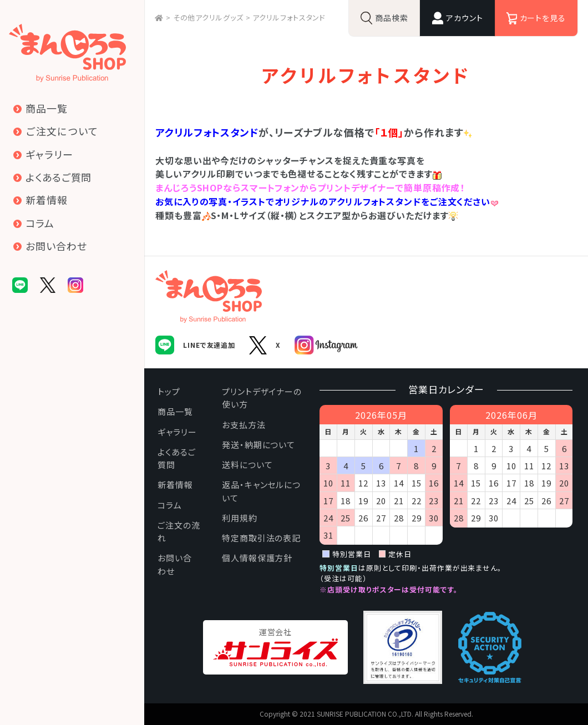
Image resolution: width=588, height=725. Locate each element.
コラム (170, 505)
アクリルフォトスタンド (289, 17)
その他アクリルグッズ (208, 17)
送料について (247, 465)
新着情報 (175, 485)
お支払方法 (244, 425)
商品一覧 (175, 411)
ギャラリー (177, 432)
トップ (169, 391)
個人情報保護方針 (257, 558)
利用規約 (240, 518)
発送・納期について (258, 445)
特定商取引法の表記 (261, 538)
